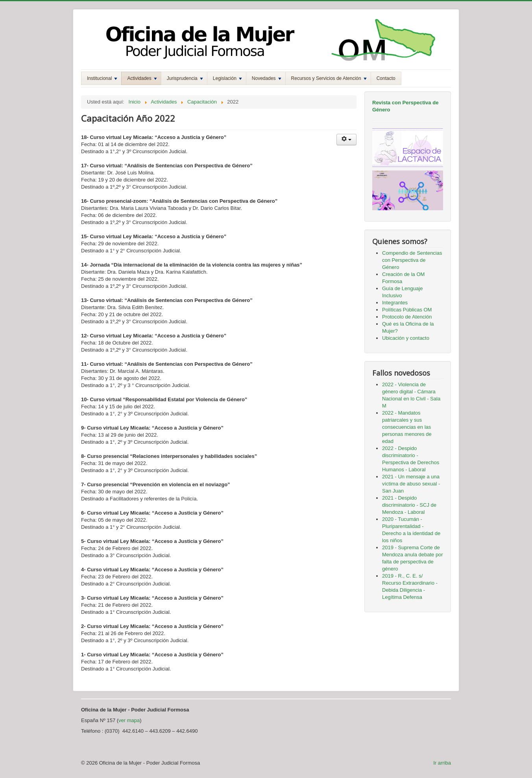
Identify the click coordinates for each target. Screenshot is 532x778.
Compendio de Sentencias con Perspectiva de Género (412, 260)
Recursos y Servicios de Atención (329, 78)
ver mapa (129, 720)
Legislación (227, 78)
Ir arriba (442, 763)
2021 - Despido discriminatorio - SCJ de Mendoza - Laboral (409, 505)
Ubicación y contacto (406, 338)
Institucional (102, 78)
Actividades (142, 78)
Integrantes (395, 303)
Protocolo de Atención (407, 317)
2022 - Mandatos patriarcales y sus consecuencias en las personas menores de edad (407, 427)
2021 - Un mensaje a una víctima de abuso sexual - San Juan (411, 484)
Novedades (267, 78)
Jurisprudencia (185, 78)
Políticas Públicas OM (407, 310)
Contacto (386, 78)
